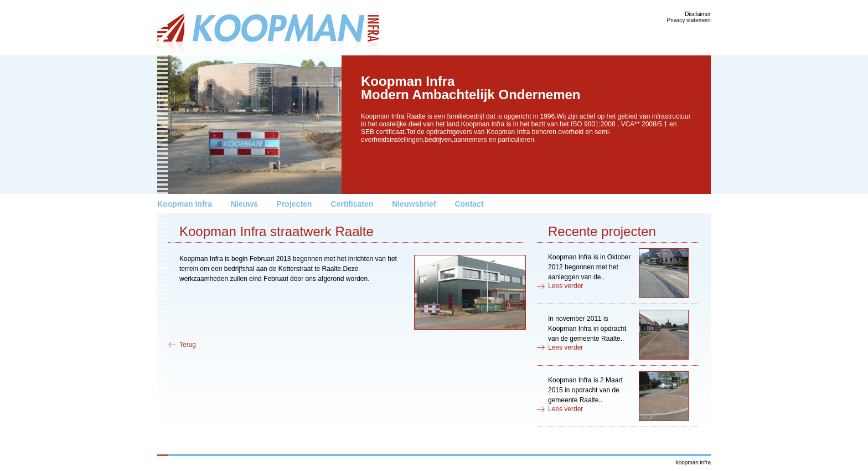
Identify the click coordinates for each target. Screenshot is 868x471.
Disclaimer (698, 14)
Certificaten (352, 204)
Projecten (294, 204)
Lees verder (565, 286)
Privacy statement (689, 20)
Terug (188, 345)
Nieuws (244, 204)
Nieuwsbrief (414, 204)
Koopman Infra (185, 204)
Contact (469, 204)
